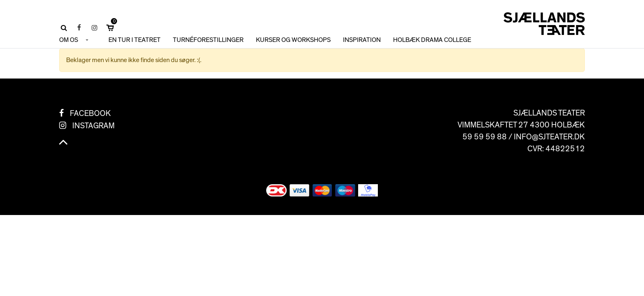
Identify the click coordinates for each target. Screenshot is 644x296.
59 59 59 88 (485, 137)
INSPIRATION (362, 40)
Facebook (90, 113)
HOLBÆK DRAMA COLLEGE (432, 40)
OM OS (69, 40)
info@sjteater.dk (549, 137)
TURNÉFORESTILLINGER (208, 40)
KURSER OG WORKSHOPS (293, 40)
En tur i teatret (135, 40)
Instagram (93, 126)
